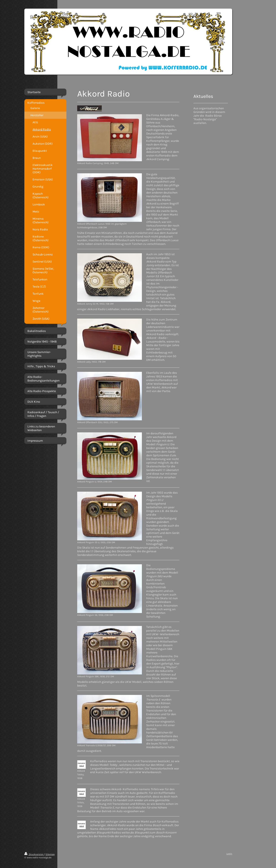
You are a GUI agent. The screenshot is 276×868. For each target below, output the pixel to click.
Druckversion (34, 854)
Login (229, 854)
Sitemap (50, 854)
